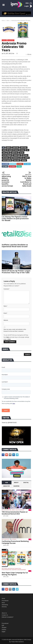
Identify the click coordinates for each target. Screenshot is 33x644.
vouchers (24, 160)
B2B (3, 625)
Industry (4, 629)
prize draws (5, 158)
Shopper (4, 627)
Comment (7, 289)
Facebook (5, 164)
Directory (4, 607)
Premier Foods (17, 155)
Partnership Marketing (14, 569)
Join (27, 3)
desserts (11, 150)
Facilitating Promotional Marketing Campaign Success (15, 542)
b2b (7, 482)
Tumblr (5, 166)
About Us (4, 613)
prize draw (25, 155)
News (8, 20)
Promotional (5, 601)
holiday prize (15, 153)
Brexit (16, 482)
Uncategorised (20, 510)
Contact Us (5, 615)
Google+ (20, 164)
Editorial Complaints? (8, 617)
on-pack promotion (7, 155)
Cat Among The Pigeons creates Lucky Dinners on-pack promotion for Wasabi (15, 219)
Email (5, 313)
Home (3, 20)
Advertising (5, 605)
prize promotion (14, 158)
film (27, 150)
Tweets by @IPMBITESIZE (9, 423)
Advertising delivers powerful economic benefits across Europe (7, 180)
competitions (24, 148)
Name (6, 306)
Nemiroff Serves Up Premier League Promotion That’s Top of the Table (16, 272)
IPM (11, 539)
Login (27, 6)
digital (17, 150)
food (8, 153)
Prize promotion (7, 570)
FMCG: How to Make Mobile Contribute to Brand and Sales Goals (26, 180)
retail (21, 158)
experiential (8, 510)
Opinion (14, 539)
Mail (19, 166)
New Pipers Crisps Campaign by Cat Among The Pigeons (15, 574)
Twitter (13, 164)
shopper (11, 40)
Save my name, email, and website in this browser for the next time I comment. (15, 330)
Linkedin (27, 164)
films (4, 153)
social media (17, 160)
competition (16, 148)
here (8, 337)
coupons (5, 150)
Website (6, 320)
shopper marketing (7, 160)
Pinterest (12, 166)
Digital (26, 482)
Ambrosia (9, 148)
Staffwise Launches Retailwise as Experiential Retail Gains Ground (15, 246)
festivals (22, 150)
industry (7, 486)
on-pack (22, 153)
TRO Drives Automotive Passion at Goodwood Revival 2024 (15, 513)
